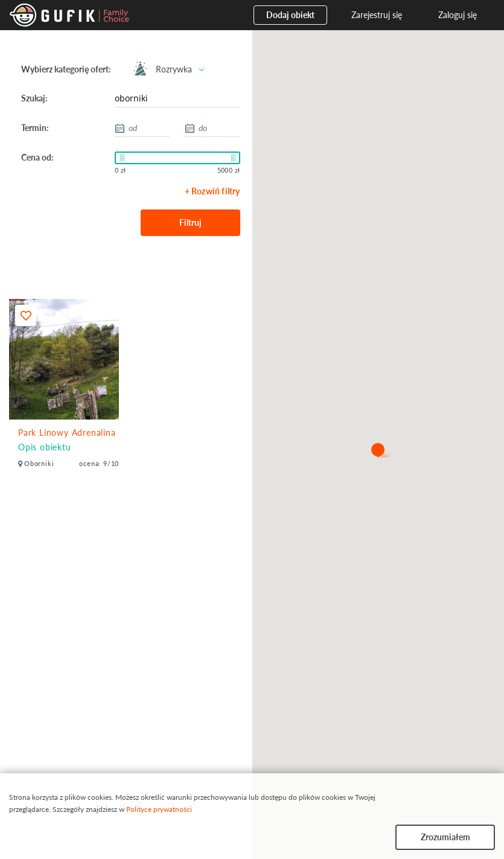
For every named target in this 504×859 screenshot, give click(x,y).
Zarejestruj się (377, 15)
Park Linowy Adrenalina (67, 433)
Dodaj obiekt (290, 15)
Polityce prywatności (159, 809)
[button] (378, 451)
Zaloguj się (458, 15)
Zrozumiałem (445, 837)
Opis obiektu (45, 447)
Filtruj (190, 222)
